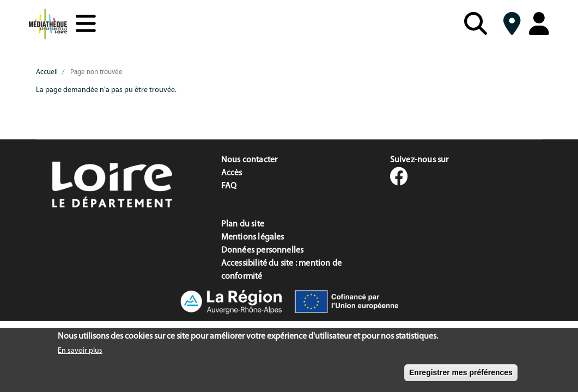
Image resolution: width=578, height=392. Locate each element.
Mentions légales (253, 237)
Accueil (47, 72)
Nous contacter (250, 160)
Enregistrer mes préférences (461, 377)
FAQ (229, 186)
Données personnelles (263, 250)
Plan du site (243, 224)
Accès (232, 173)
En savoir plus (80, 355)
